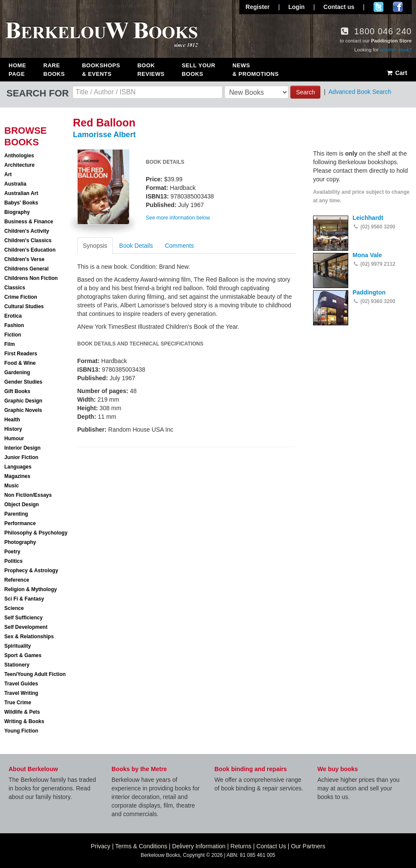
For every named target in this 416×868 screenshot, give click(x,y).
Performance (20, 523)
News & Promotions (256, 70)
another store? (396, 50)
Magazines (17, 476)
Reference (17, 580)
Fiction (13, 335)
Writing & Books (24, 721)
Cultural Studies (24, 306)
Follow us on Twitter (378, 7)
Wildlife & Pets (22, 712)
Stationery (17, 665)
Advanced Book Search (360, 92)
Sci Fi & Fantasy (24, 599)
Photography (20, 542)
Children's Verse (24, 259)
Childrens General (26, 269)
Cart (396, 73)
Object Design (22, 505)
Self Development (26, 627)
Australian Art (21, 193)
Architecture (20, 165)
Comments (179, 246)
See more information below (178, 218)
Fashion (14, 325)
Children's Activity (27, 231)
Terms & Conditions (141, 846)
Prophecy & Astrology (31, 571)
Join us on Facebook (398, 7)
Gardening (17, 372)
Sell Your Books (199, 70)
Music (12, 486)
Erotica (13, 316)
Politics (14, 561)
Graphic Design (23, 401)
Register (258, 7)
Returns (241, 846)
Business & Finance (29, 222)
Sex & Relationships (29, 637)
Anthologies (19, 156)
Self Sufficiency (23, 618)
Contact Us (271, 846)
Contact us (339, 7)
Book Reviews (151, 70)
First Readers (21, 354)
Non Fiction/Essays (28, 495)
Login (296, 7)
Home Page (17, 70)
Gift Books (17, 391)
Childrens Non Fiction (31, 278)
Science (14, 608)
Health (12, 420)
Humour (14, 439)
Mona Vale (367, 255)
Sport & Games (23, 655)
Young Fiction (21, 731)
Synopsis (95, 246)
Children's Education (30, 250)
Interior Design (23, 448)
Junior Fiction (21, 457)
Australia (15, 184)
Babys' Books (21, 203)
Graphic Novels (23, 410)
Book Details (136, 246)
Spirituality (18, 646)
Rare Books (54, 70)
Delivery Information (199, 846)
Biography (17, 212)
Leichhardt (368, 218)
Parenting (16, 514)
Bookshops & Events (101, 70)
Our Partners (308, 846)
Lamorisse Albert (104, 135)
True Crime (18, 703)
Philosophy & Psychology (36, 533)
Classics (15, 288)
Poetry (12, 552)
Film (10, 344)
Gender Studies (23, 382)
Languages (18, 467)
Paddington (369, 292)
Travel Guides (21, 684)
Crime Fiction (21, 297)
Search (305, 92)
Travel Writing (21, 693)
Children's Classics (28, 240)
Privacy (100, 846)
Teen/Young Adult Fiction (35, 674)
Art (8, 174)
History (13, 429)
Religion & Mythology (31, 589)
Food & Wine (20, 363)
